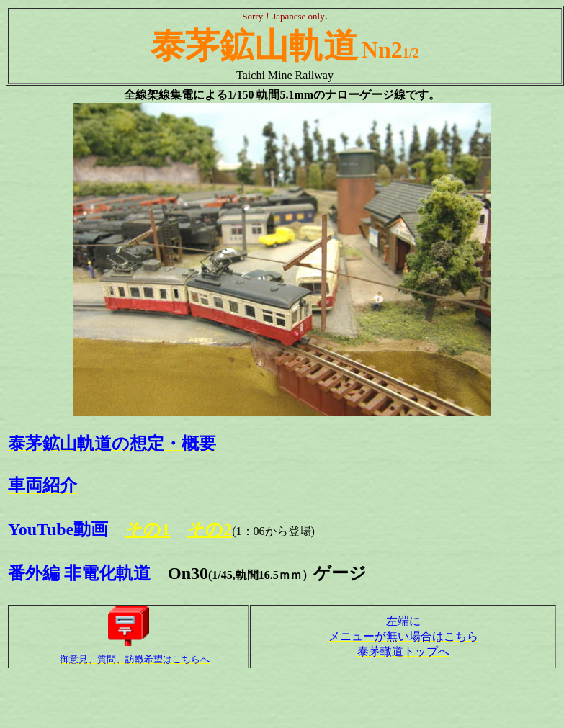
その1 (148, 529)
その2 (210, 529)
